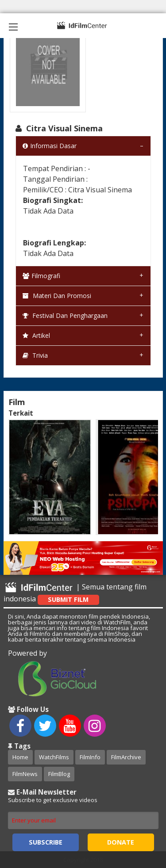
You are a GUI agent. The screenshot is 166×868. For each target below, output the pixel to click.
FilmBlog (59, 774)
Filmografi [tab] (41, 276)
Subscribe (46, 842)
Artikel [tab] (36, 335)
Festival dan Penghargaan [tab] (65, 315)
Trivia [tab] (35, 355)
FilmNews (25, 774)
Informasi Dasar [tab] (50, 146)
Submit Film (68, 599)
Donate (121, 842)
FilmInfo (90, 757)
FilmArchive (126, 757)
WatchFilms (54, 757)
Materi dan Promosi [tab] (57, 296)
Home (20, 757)
